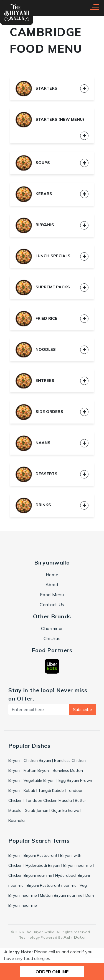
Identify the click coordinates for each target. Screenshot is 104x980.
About (52, 585)
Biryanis (35, 225)
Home (52, 575)
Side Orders (39, 412)
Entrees (35, 381)
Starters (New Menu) (50, 119)
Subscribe (83, 709)
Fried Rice (36, 318)
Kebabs (34, 194)
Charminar (52, 628)
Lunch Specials (43, 256)
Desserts (36, 474)
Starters (36, 88)
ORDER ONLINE (52, 972)
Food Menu (52, 594)
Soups (33, 163)
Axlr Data (74, 937)
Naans (33, 443)
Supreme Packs (43, 287)
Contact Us (52, 604)
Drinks (33, 505)
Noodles (36, 349)
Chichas (52, 638)
